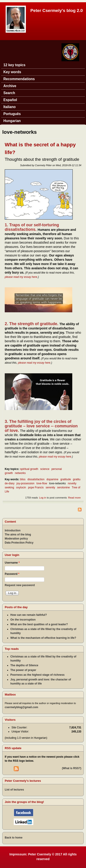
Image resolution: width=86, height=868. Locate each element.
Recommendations (19, 79)
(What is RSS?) (72, 768)
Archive (10, 86)
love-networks (57, 483)
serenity (50, 487)
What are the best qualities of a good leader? (39, 624)
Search (9, 93)
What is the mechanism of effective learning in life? (43, 638)
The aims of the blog (18, 535)
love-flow (42, 483)
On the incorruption (23, 620)
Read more (74, 498)
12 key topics (14, 65)
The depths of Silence (24, 665)
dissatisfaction (36, 479)
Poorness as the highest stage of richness (37, 675)
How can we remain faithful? (29, 615)
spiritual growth (29, 469)
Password (12, 574)
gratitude (66, 479)
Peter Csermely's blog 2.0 (57, 10)
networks (20, 473)
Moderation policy (16, 539)
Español (10, 100)
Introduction (13, 530)
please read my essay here (21, 277)
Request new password (20, 585)
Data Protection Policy (19, 543)
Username (12, 563)
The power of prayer (23, 670)
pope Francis (36, 487)
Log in (43, 498)
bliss (23, 479)
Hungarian (12, 121)
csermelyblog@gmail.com (21, 707)
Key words (12, 72)
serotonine (63, 487)
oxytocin (21, 487)
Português (12, 114)
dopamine (52, 479)
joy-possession (25, 483)
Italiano (10, 107)
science (45, 469)
